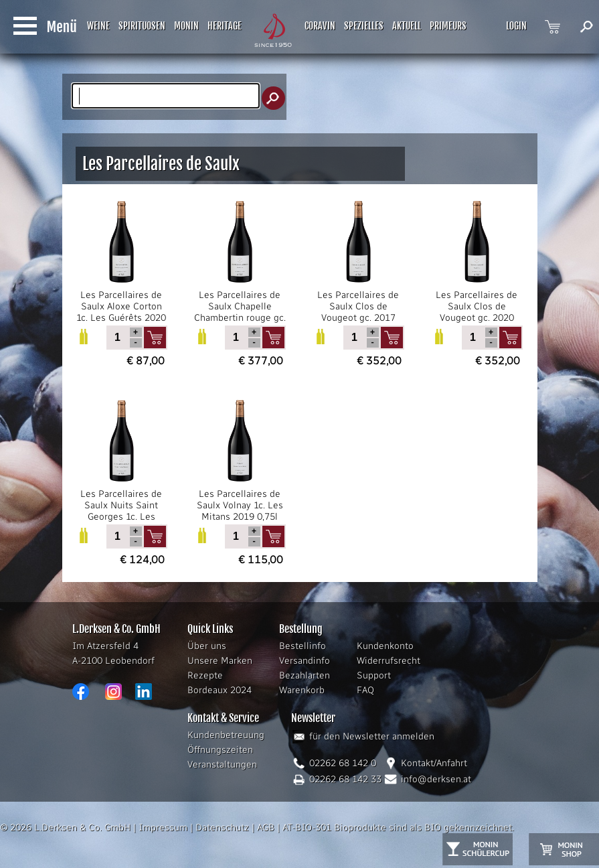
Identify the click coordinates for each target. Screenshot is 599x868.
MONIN (186, 26)
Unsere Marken (220, 661)
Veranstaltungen (222, 765)
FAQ (365, 690)
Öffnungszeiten (220, 750)
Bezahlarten (305, 675)
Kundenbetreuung (226, 735)
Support (374, 675)
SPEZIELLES (364, 26)
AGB (266, 827)
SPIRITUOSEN (142, 26)
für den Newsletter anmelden (372, 736)
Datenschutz (222, 827)
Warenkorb (302, 690)
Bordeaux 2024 (220, 690)
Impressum (163, 827)
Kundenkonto (385, 646)
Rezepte (205, 675)
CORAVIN (320, 26)
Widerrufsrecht (389, 661)
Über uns (207, 646)
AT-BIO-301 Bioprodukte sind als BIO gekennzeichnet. (398, 827)
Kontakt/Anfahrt (434, 763)
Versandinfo (305, 661)
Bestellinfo (303, 646)
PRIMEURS (448, 26)
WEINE (98, 26)
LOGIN (516, 26)
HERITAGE (225, 26)
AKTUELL (407, 26)
